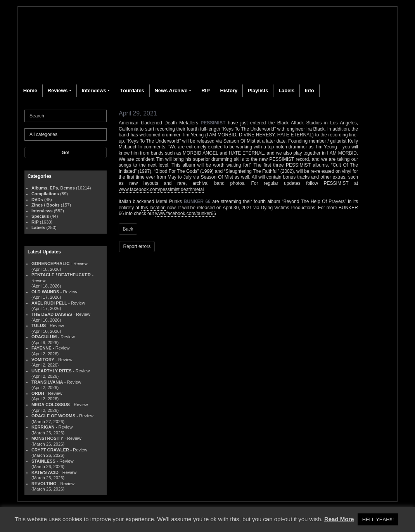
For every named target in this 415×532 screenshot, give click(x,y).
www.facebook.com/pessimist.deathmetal (161, 189)
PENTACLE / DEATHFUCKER (61, 275)
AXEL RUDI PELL (49, 303)
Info (310, 90)
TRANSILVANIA (47, 382)
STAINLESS (43, 461)
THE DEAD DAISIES (52, 314)
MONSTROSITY (47, 438)
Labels (286, 90)
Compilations (45, 194)
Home (30, 90)
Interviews (94, 90)
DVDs (37, 200)
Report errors (137, 246)
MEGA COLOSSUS (51, 405)
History (229, 90)
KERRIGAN (43, 427)
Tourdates (132, 90)
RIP (206, 90)
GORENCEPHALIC (50, 263)
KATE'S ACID (45, 472)
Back (128, 229)
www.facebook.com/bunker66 (186, 213)
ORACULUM (44, 337)
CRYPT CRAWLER (50, 450)
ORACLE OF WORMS (53, 416)
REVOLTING (44, 484)
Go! (66, 153)
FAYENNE (41, 348)
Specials (40, 216)
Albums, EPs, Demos (53, 188)
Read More (339, 519)
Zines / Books (46, 205)
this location (153, 208)
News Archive (171, 90)
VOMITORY (43, 360)
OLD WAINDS (45, 292)
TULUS (39, 325)
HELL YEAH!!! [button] (378, 519)
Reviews (58, 90)
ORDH (38, 393)
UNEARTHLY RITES (52, 371)
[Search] (66, 116)
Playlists (258, 90)
